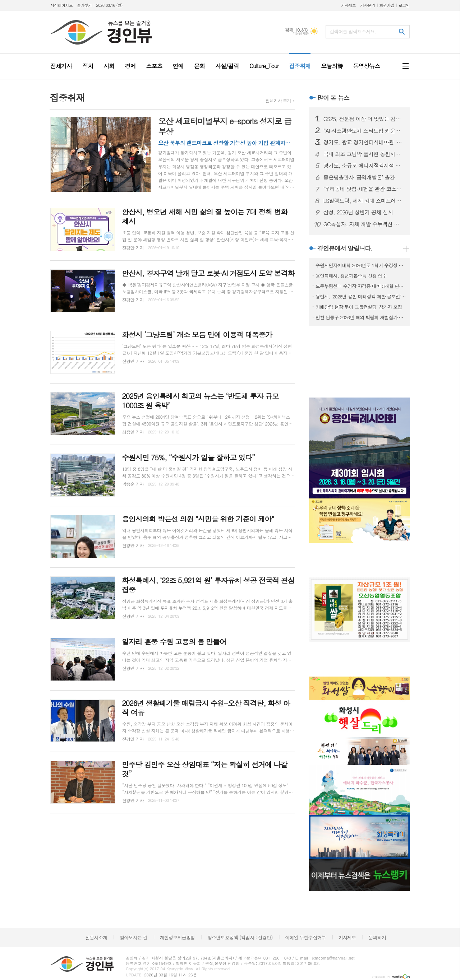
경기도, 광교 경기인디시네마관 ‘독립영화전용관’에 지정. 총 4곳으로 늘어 (364, 142)
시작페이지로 (61, 5)
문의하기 (377, 937)
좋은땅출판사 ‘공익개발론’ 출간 (359, 177)
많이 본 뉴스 (333, 98)
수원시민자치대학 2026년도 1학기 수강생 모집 (361, 265)
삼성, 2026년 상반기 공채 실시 (358, 212)
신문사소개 (96, 937)
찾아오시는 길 (134, 937)
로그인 (404, 5)
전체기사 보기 (278, 101)
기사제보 (348, 5)
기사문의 (367, 5)
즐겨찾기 (84, 5)
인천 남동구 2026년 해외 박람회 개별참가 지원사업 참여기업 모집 (361, 317)
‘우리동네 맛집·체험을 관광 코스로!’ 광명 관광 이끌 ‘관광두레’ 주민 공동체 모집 (364, 189)
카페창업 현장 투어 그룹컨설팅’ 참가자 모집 (359, 307)
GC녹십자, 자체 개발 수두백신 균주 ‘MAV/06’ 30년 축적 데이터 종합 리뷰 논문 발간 (364, 224)
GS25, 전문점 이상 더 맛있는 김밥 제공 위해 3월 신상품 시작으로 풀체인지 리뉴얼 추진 (364, 119)
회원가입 (387, 5)
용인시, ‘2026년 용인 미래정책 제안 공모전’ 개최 (361, 296)
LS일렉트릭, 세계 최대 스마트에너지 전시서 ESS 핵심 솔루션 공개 (364, 201)
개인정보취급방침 (178, 937)
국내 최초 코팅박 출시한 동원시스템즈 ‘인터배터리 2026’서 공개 (364, 154)
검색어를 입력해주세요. (353, 31)
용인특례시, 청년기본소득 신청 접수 (351, 276)
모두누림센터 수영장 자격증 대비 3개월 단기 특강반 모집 (361, 286)
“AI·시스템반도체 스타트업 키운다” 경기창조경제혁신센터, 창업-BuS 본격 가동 (364, 131)
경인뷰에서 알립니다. (345, 248)
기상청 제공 (301, 34)
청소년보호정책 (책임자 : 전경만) (240, 937)
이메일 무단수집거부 (305, 937)
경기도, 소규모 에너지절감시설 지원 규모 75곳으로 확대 (364, 166)
